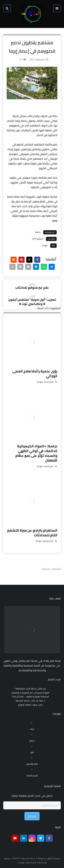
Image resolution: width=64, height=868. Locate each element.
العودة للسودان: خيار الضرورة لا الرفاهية (30, 693)
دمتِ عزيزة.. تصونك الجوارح (30, 705)
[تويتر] (41, 838)
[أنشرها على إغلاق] (29, 260)
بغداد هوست (24, 862)
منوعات (45, 245)
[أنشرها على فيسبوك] (37, 260)
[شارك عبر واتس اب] (44, 267)
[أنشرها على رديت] (14, 260)
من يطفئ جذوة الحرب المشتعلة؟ (30, 689)
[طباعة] (20, 267)
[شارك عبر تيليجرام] (36, 267)
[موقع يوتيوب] (15, 838)
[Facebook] (49, 838)
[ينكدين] (24, 838)
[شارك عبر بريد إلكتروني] (28, 267)
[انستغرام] (32, 838)
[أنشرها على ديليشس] (52, 267)
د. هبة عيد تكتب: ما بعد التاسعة (30, 701)
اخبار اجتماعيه (48, 541)
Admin (38, 232)
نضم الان (32, 816)
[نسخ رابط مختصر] (12, 267)
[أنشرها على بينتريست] (22, 260)
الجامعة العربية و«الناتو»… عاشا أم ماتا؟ (30, 697)
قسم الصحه (49, 382)
